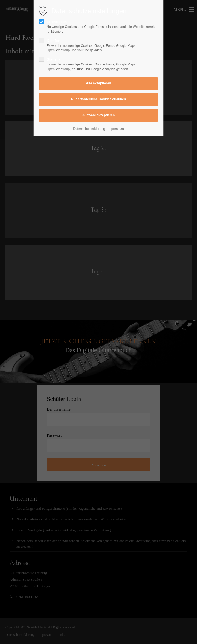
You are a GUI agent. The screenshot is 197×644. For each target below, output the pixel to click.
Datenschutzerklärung (89, 129)
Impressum (116, 129)
